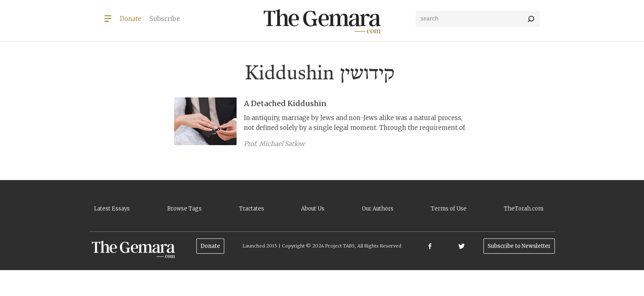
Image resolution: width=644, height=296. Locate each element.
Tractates (252, 209)
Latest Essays (112, 209)
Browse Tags (184, 209)
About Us (313, 209)
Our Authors (378, 209)
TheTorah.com (524, 209)
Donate (210, 246)
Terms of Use (449, 209)
